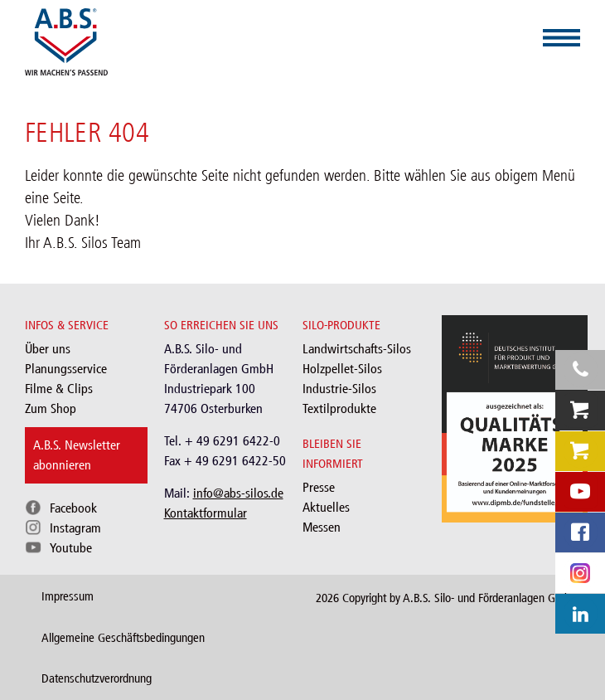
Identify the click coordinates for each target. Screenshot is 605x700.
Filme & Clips (59, 389)
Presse (319, 487)
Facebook (73, 508)
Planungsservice (66, 369)
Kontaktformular (206, 513)
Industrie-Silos (339, 389)
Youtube (71, 548)
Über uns (48, 349)
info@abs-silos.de (238, 493)
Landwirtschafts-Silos (357, 349)
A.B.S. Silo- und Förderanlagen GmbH (490, 598)
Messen (322, 527)
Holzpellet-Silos (342, 369)
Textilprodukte (339, 408)
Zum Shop (51, 408)
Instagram (75, 528)
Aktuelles (326, 507)
